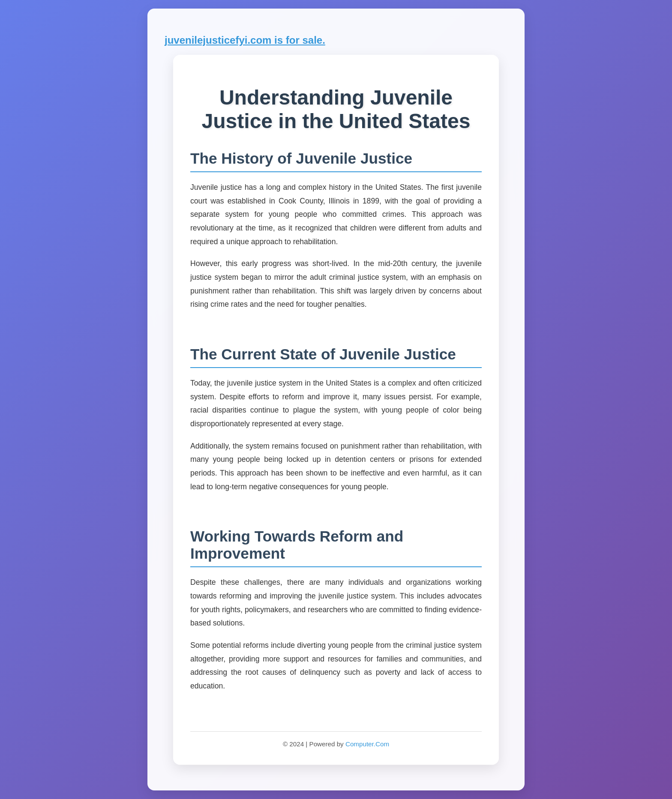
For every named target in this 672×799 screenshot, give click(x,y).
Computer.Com (367, 744)
